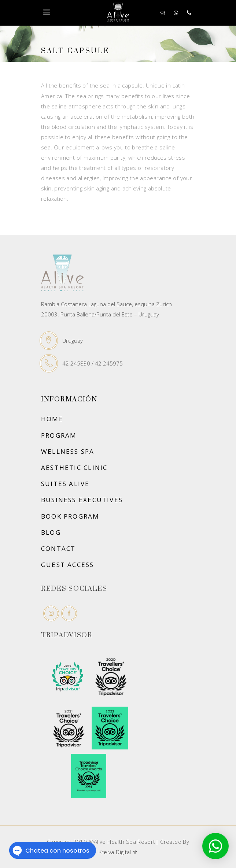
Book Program (70, 516)
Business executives (82, 500)
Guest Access (68, 565)
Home (52, 419)
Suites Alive (65, 484)
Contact (58, 548)
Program (59, 435)
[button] (215, 846)
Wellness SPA (68, 451)
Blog (51, 532)
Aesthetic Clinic (74, 468)
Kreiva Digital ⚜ (118, 852)
